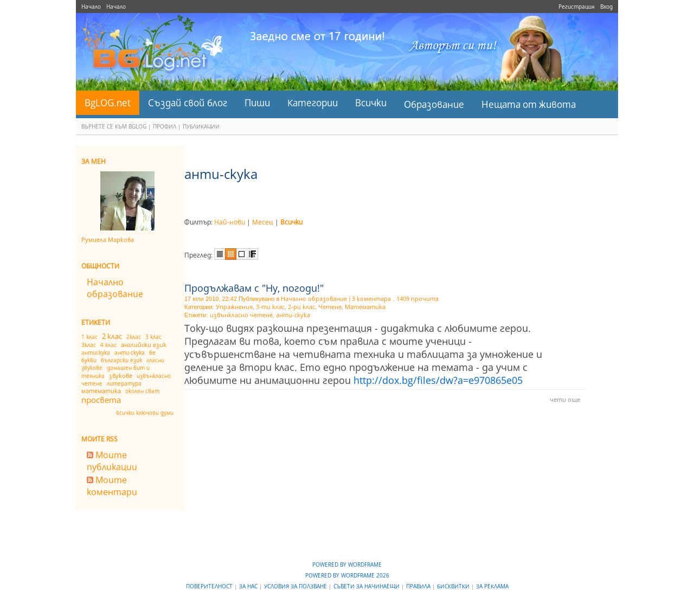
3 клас (153, 337)
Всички (371, 103)
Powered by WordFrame (347, 564)
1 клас (89, 337)
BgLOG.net (108, 103)
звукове (121, 376)
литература (124, 383)
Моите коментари (112, 486)
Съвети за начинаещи (367, 586)
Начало (91, 7)
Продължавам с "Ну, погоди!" (254, 288)
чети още (565, 399)
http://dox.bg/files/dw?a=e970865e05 (438, 380)
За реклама (492, 586)
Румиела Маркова (108, 239)
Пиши (257, 103)
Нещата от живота (529, 104)
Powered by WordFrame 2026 (347, 575)
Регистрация (577, 7)
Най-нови (230, 222)
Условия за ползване (296, 586)
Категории (313, 103)
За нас (249, 586)
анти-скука (130, 352)
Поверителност (210, 586)
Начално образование (115, 288)
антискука (96, 352)
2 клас (112, 336)
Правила (419, 586)
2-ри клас (301, 307)
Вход (606, 7)
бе (152, 352)
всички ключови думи (145, 413)
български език (121, 360)
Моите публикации (112, 461)
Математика (365, 307)
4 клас (108, 345)
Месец (263, 222)
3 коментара (371, 299)
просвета (101, 400)
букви (89, 360)
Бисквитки (454, 586)
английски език (144, 345)
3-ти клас (270, 307)
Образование (434, 104)
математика (101, 391)
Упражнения (234, 307)
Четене (330, 307)
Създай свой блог (188, 103)
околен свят (142, 391)
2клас (134, 337)
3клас (89, 345)
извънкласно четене (241, 315)
